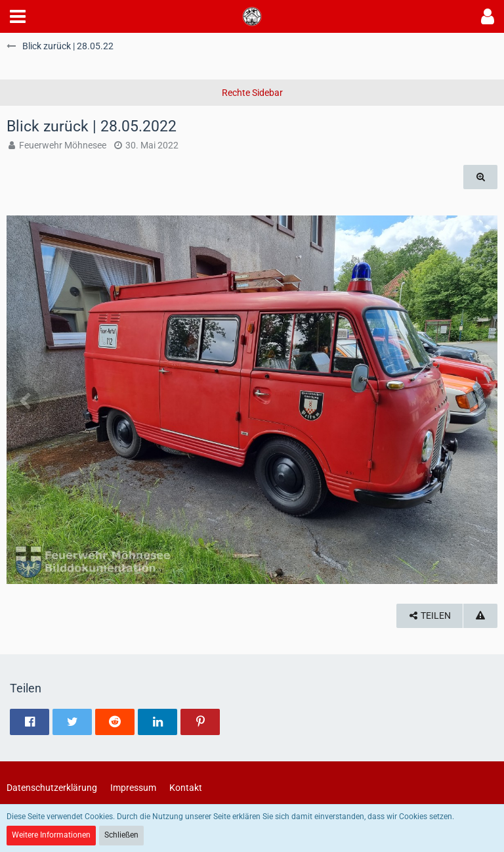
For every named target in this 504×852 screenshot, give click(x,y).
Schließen (121, 835)
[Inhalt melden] (480, 616)
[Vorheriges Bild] (26, 400)
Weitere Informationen (51, 835)
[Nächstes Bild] (478, 400)
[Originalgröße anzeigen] (480, 177)
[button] (18, 16)
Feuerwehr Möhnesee (63, 145)
